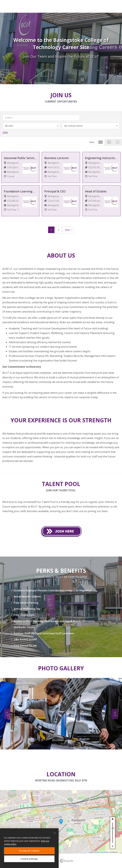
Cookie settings (29, 859)
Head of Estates (96, 191)
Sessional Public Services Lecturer (20, 158)
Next (67, 230)
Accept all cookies (29, 851)
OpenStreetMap (102, 852)
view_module (100, 142)
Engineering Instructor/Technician (102, 158)
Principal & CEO (55, 191)
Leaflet (90, 852)
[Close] (55, 833)
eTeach (61, 861)
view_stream (109, 142)
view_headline (118, 142)
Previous (7, 714)
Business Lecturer (57, 158)
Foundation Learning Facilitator (20, 191)
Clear (5, 132)
